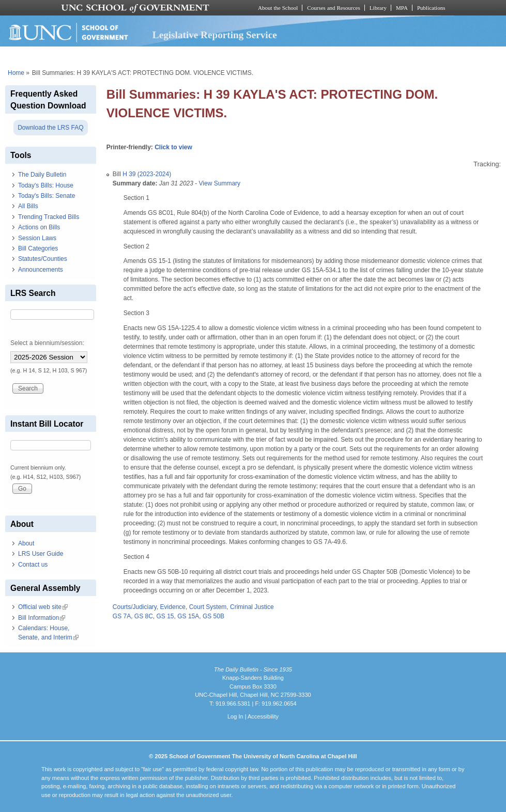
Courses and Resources (333, 8)
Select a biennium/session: (47, 343)
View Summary (220, 183)
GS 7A (122, 616)
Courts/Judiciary (135, 607)
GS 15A (188, 616)
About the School (278, 8)
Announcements (41, 270)
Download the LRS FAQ (50, 128)
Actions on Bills (39, 227)
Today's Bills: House (46, 185)
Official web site (43, 607)
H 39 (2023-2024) (147, 174)
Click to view (173, 147)
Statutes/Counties (43, 259)
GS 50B (213, 616)
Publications (431, 8)
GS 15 (165, 616)
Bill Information (42, 618)
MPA (402, 8)
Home (16, 73)
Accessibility (263, 716)
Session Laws (37, 238)
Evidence (173, 607)
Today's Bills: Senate (47, 196)
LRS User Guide (41, 554)
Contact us (33, 565)
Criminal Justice (252, 607)
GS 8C (144, 616)
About (26, 543)
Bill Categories (38, 248)
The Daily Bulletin (42, 175)
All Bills (28, 206)
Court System (208, 607)
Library (378, 8)
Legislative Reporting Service (215, 35)
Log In (235, 716)
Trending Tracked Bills (49, 217)
